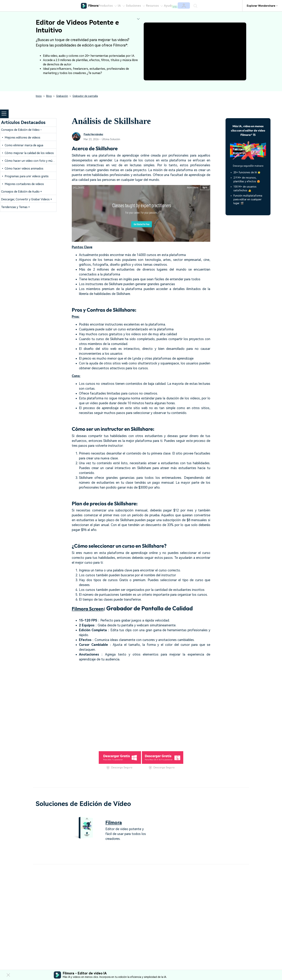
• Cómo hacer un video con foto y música (29, 161)
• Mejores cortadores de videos (22, 184)
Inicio (39, 96)
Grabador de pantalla (85, 96)
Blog (49, 96)
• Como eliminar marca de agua (22, 145)
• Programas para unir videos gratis (25, 176)
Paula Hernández (96, 134)
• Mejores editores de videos (21, 138)
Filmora (116, 822)
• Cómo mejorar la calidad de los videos (27, 153)
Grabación (62, 96)
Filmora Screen (92, 608)
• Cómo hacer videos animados (22, 169)
